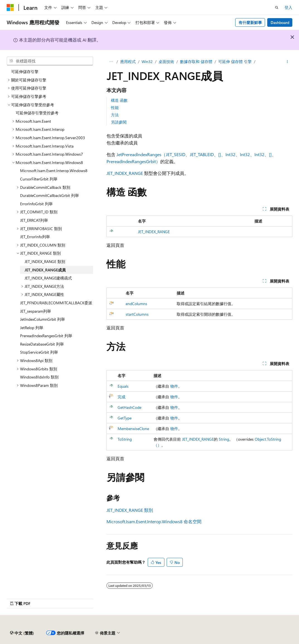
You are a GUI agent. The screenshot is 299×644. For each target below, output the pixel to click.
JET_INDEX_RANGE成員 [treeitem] (45, 270)
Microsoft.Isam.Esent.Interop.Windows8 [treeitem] (54, 171)
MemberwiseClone (133, 429)
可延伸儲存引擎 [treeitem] (25, 72)
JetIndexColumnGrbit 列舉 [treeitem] (42, 319)
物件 (174, 386)
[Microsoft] (10, 8)
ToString (125, 439)
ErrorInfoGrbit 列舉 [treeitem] (36, 204)
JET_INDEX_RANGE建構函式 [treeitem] (48, 278)
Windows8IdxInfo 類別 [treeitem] (39, 377)
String (224, 439)
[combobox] (50, 61)
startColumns (137, 314)
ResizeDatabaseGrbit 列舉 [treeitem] (42, 344)
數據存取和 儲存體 (196, 61)
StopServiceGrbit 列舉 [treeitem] (39, 352)
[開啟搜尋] (277, 8)
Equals (123, 386)
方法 (115, 115)
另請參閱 (119, 122)
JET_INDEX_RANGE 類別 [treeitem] (45, 261)
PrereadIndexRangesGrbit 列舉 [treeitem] (46, 336)
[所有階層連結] (111, 62)
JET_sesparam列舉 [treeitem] (36, 311)
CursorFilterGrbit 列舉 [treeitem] (39, 179)
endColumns (136, 304)
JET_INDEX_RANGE (125, 173)
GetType (125, 418)
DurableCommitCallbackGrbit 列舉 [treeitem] (49, 195)
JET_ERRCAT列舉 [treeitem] (34, 220)
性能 (115, 108)
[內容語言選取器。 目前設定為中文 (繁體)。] (22, 633)
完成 (121, 397)
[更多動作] (287, 62)
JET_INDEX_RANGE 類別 (130, 510)
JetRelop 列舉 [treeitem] (32, 328)
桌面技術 (166, 61)
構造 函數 (119, 100)
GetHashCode (129, 407)
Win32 (147, 61)
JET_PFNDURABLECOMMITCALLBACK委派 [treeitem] (56, 303)
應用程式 (128, 61)
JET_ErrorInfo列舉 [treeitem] (35, 237)
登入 (288, 7)
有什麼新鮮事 (250, 22)
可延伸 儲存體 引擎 (235, 61)
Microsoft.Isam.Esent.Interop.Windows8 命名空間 (154, 521)
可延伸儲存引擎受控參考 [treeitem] (37, 113)
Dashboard (280, 22)
